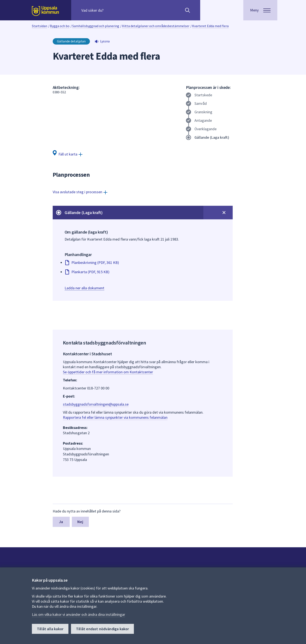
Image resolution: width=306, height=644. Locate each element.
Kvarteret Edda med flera (210, 26)
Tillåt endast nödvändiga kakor (102, 629)
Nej (80, 522)
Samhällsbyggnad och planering (96, 26)
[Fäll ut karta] (68, 154)
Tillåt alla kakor (50, 629)
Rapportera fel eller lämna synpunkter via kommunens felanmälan (115, 417)
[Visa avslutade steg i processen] (80, 192)
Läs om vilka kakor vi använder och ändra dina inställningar (79, 614)
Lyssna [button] (105, 41)
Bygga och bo (60, 26)
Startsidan (40, 26)
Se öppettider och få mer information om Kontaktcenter (108, 372)
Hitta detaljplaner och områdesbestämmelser (156, 26)
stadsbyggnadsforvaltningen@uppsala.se (96, 404)
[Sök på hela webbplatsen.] (109, 10)
